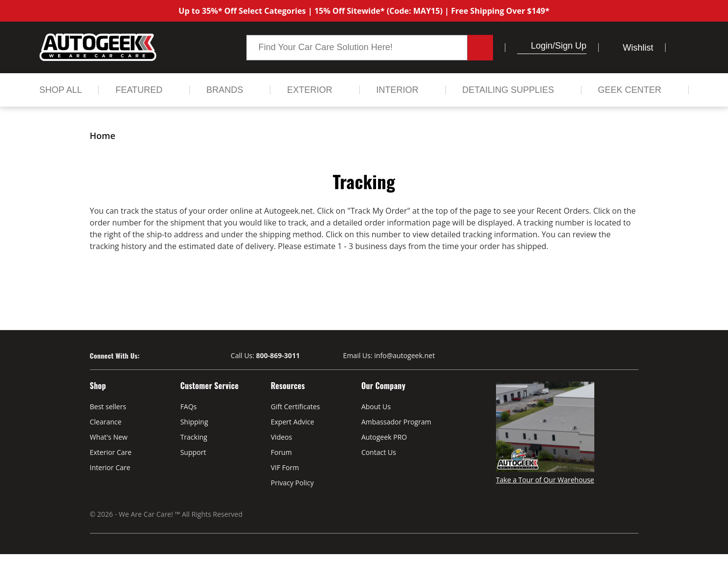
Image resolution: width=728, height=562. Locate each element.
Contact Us (379, 452)
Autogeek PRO (384, 437)
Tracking (194, 437)
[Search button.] (480, 48)
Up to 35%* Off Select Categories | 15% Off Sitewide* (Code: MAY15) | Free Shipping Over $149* (364, 11)
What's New (109, 437)
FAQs (189, 407)
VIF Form (285, 467)
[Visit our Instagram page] (182, 356)
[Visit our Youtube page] (165, 356)
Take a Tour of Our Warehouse (545, 480)
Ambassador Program (396, 422)
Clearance (106, 422)
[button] (521, 46)
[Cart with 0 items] (683, 48)
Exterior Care (111, 452)
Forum (281, 452)
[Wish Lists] (632, 48)
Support (193, 452)
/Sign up (569, 46)
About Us (376, 407)
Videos (281, 437)
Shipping (194, 422)
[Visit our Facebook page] (147, 356)
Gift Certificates (295, 407)
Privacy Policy (292, 483)
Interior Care (110, 467)
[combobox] (357, 48)
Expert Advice (292, 422)
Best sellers (108, 407)
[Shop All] (61, 90)
